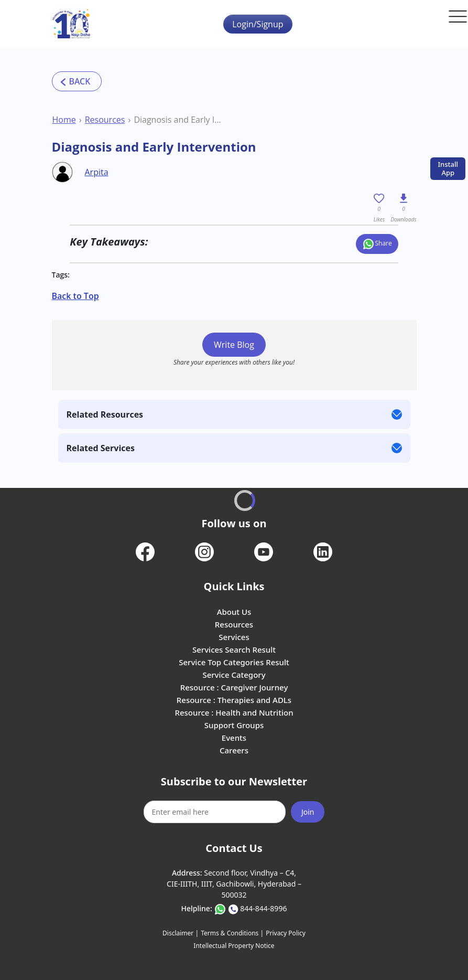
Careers (234, 750)
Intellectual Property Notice (234, 946)
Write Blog (234, 345)
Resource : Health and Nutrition (234, 712)
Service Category (234, 675)
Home (64, 120)
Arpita (97, 172)
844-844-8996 (263, 908)
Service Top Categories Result (234, 662)
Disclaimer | (181, 933)
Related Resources (105, 414)
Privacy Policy (286, 933)
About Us (234, 612)
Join (308, 812)
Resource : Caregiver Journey (234, 687)
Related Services (101, 448)
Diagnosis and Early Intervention (179, 120)
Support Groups (234, 725)
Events (234, 738)
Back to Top (75, 296)
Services (234, 637)
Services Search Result (234, 649)
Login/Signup (258, 24)
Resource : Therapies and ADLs (234, 700)
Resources (105, 120)
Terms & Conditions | (232, 933)
